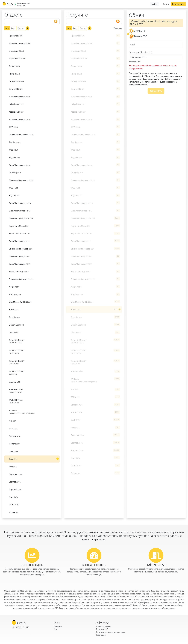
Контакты (58, 626)
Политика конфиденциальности (110, 632)
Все (7, 28)
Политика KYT (102, 629)
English (154, 4)
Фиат (13, 28)
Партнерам (101, 635)
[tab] (32, 36)
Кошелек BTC (135, 62)
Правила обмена (103, 626)
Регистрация (178, 4)
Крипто (21, 28)
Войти (166, 4)
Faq (55, 629)
